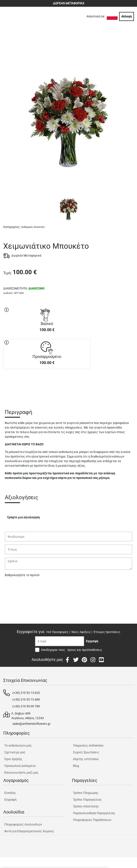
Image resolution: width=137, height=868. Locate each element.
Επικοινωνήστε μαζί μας (21, 773)
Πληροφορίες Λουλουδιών (23, 824)
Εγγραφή (10, 800)
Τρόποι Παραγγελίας (87, 800)
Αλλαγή (127, 16)
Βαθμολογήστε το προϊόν (22, 575)
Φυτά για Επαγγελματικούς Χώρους (29, 831)
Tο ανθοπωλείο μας (18, 745)
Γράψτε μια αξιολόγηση (24, 517)
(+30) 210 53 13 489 (26, 700)
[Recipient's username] (60, 641)
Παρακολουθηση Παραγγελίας (94, 813)
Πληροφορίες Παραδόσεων (92, 820)
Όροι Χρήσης (13, 759)
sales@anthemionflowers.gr (31, 724)
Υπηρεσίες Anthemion (88, 745)
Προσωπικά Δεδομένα (20, 766)
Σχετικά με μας (15, 752)
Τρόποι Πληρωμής (86, 793)
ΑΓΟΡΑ (47, 384)
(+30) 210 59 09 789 (26, 706)
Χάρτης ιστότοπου (86, 759)
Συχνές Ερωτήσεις (86, 752)
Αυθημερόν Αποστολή (33, 227)
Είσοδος (10, 793)
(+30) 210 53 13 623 (26, 693)
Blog (76, 766)
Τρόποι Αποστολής (86, 806)
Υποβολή (13, 586)
